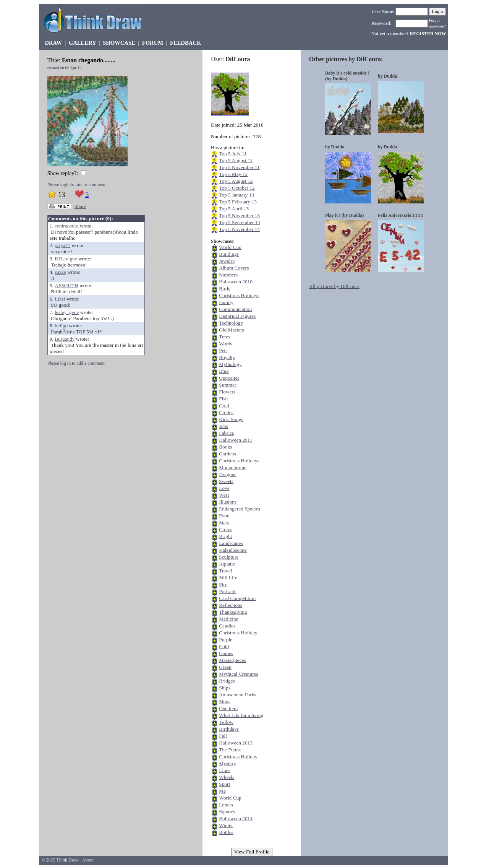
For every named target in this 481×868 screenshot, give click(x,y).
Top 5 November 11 (239, 167)
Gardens (227, 454)
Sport (224, 784)
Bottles (226, 832)
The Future (230, 750)
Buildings (229, 254)
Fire (223, 584)
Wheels (227, 777)
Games (226, 653)
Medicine (228, 619)
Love (224, 488)
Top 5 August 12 (236, 181)
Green (225, 667)
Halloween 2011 (236, 440)
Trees (224, 337)
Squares (227, 812)
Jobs (223, 426)
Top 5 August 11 (236, 160)
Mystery (227, 763)
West (224, 495)
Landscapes (231, 543)
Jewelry (227, 261)
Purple (226, 640)
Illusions (228, 502)
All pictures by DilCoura (334, 286)
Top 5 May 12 (233, 174)
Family (226, 302)
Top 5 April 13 (234, 209)
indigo (61, 326)
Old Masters (232, 330)
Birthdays (229, 729)
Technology (231, 323)
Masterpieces (232, 660)
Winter (226, 825)
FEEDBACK (185, 43)
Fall (223, 736)
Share (80, 206)
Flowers (227, 392)
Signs (225, 701)
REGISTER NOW (428, 34)
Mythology (230, 364)
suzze (60, 272)
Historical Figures (237, 316)
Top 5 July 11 (233, 154)
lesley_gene (67, 312)
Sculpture (229, 557)
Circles (226, 412)
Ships (225, 688)
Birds (224, 289)
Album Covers (234, 268)
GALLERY (82, 43)
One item (228, 708)
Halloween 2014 (236, 818)
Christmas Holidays (239, 295)
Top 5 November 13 (239, 215)
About (88, 860)
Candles (227, 626)
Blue (224, 371)
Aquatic (227, 564)
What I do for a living (241, 715)
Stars (224, 523)
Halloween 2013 (236, 743)
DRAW (53, 43)
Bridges (227, 681)
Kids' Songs (231, 419)
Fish (223, 399)
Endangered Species (240, 509)
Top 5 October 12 (237, 188)
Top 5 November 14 (239, 229)
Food (224, 516)
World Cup (230, 247)
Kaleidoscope (233, 550)
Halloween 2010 (236, 282)
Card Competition (237, 598)
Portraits (228, 591)
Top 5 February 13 (238, 202)
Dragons (228, 474)
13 (62, 195)
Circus (226, 529)
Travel (225, 571)
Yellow (226, 722)
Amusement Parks (237, 695)
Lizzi (60, 299)
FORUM (153, 43)
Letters (226, 805)
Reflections (231, 605)
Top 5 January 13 (236, 195)
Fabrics (226, 433)
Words (225, 344)
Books (225, 447)
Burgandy (65, 339)
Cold (224, 646)
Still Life (228, 578)
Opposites (229, 378)
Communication (235, 309)
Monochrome (233, 467)
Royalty (227, 357)
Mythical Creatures (239, 674)
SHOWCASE (119, 43)
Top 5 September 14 (240, 222)
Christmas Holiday (238, 633)
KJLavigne (66, 259)
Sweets (226, 481)
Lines (225, 770)
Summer (228, 385)
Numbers (228, 275)
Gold (224, 406)
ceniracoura (66, 226)
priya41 (62, 245)
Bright (225, 536)
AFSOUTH (66, 285)
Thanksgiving (233, 612)
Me (222, 791)
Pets (223, 350)
